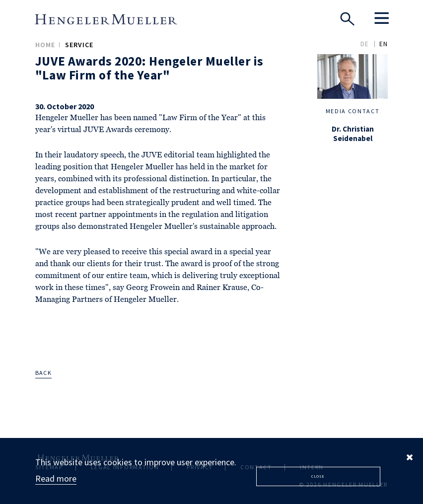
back (43, 373)
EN (384, 44)
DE (365, 44)
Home (45, 45)
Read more (56, 478)
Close (318, 476)
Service (79, 45)
